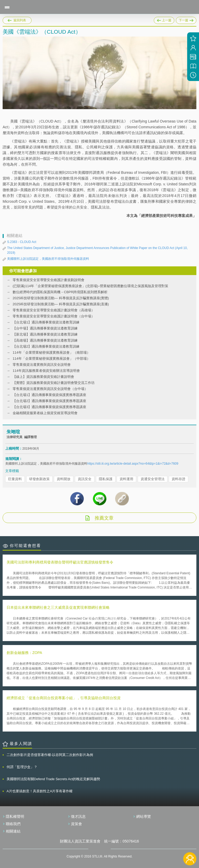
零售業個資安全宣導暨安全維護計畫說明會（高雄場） (54, 310)
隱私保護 (106, 479)
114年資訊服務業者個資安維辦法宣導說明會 (46, 371)
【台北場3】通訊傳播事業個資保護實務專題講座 (49, 407)
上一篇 (164, 19)
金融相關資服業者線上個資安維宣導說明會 (45, 413)
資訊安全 (85, 479)
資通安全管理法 (153, 479)
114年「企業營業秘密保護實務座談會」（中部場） (51, 359)
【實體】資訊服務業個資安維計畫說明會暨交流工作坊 (54, 383)
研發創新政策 (39, 479)
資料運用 (126, 479)
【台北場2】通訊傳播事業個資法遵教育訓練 (46, 346)
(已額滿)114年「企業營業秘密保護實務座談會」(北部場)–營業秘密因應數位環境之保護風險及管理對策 (90, 286)
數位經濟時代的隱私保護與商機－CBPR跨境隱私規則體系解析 (60, 292)
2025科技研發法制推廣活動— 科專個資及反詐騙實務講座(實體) (61, 298)
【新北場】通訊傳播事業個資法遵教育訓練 (45, 334)
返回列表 (20, 20)
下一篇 (186, 19)
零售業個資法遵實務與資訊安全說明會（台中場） (50, 389)
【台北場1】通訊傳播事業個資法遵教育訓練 (46, 322)
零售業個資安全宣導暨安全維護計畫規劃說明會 (49, 280)
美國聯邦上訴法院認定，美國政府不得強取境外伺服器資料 (48, 259)
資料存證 (178, 479)
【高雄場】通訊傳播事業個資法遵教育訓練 (45, 340)
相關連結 (13, 831)
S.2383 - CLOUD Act (22, 242)
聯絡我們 (13, 824)
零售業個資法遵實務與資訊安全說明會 (42, 365)
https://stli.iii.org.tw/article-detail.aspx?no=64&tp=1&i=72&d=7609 (133, 464)
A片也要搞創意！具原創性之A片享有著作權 (40, 791)
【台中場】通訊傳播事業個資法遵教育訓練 (45, 328)
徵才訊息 (78, 816)
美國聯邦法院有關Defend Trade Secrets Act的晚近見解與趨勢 (53, 779)
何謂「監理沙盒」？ (22, 767)
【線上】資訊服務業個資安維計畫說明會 (43, 377)
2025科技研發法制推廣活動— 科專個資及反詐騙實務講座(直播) (61, 304)
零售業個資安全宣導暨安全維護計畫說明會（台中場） (54, 316)
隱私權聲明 (15, 816)
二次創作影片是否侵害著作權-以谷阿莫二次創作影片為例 (50, 755)
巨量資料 (15, 479)
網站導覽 (144, 816)
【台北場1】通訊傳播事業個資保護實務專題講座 (49, 395)
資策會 (76, 824)
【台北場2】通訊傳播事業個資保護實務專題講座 (49, 401)
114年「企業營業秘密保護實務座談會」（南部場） (51, 352)
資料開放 (64, 479)
